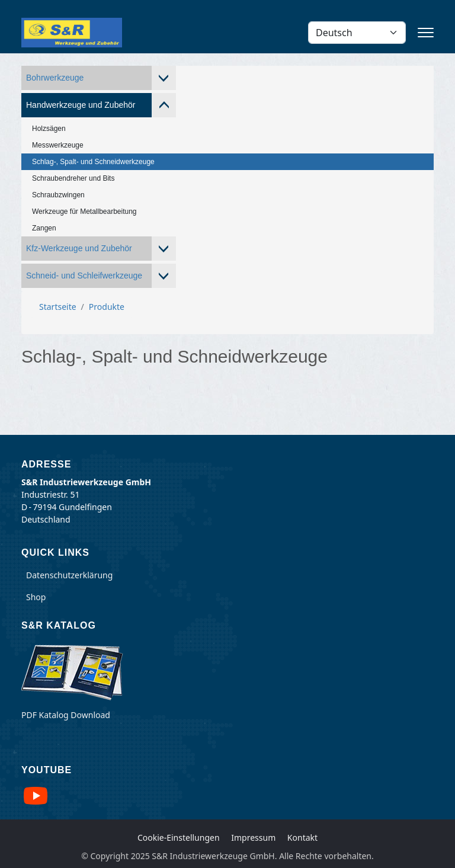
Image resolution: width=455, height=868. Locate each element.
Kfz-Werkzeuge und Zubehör (79, 248)
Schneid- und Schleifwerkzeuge (84, 276)
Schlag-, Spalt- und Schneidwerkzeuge (93, 162)
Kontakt (302, 837)
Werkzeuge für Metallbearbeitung (84, 212)
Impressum (253, 837)
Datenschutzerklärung (69, 575)
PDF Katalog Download (66, 715)
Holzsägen (49, 129)
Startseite (58, 307)
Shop (36, 597)
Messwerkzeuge (58, 145)
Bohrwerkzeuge (55, 78)
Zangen (44, 228)
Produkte (107, 307)
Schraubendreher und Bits (73, 178)
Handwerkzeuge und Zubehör (81, 105)
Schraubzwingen (58, 195)
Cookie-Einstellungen (179, 837)
